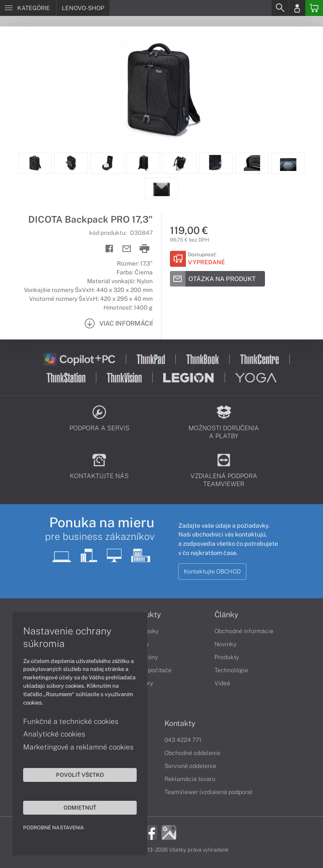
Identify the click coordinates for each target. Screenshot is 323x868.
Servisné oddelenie (190, 766)
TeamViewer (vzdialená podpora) (208, 792)
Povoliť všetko (80, 775)
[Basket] (314, 8)
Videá (222, 683)
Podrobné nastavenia (54, 828)
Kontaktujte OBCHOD (212, 571)
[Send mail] (127, 249)
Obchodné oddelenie (192, 753)
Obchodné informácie (244, 631)
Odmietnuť (80, 808)
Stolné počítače (150, 670)
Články (226, 615)
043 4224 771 (183, 740)
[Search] (280, 8)
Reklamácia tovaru (190, 779)
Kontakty (180, 723)
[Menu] (28, 8)
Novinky (225, 644)
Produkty (227, 657)
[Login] (297, 8)
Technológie (231, 670)
